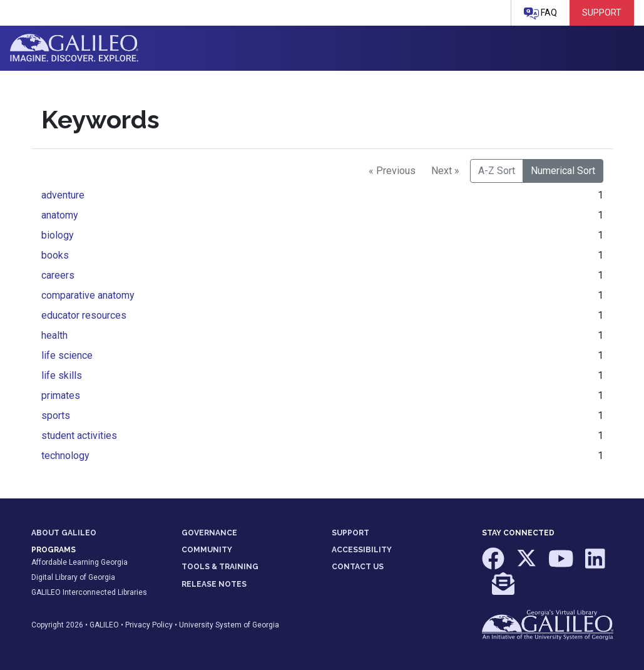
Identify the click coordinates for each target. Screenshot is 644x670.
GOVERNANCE (209, 533)
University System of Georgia (229, 625)
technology (65, 456)
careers (58, 275)
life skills (62, 375)
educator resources (84, 315)
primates (61, 395)
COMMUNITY (207, 550)
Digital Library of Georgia (73, 577)
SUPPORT (350, 533)
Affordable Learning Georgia (79, 562)
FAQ (540, 13)
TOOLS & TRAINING (220, 567)
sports (56, 415)
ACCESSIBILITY (362, 550)
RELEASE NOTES (214, 584)
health (54, 335)
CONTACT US (358, 567)
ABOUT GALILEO (64, 533)
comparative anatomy (88, 295)
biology (58, 235)
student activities (79, 435)
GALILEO (104, 625)
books (55, 255)
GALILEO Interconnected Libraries (89, 592)
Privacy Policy (149, 625)
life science (67, 355)
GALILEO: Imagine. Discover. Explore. (74, 48)
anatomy (60, 215)
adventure (63, 195)
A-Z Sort (497, 171)
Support (602, 13)
